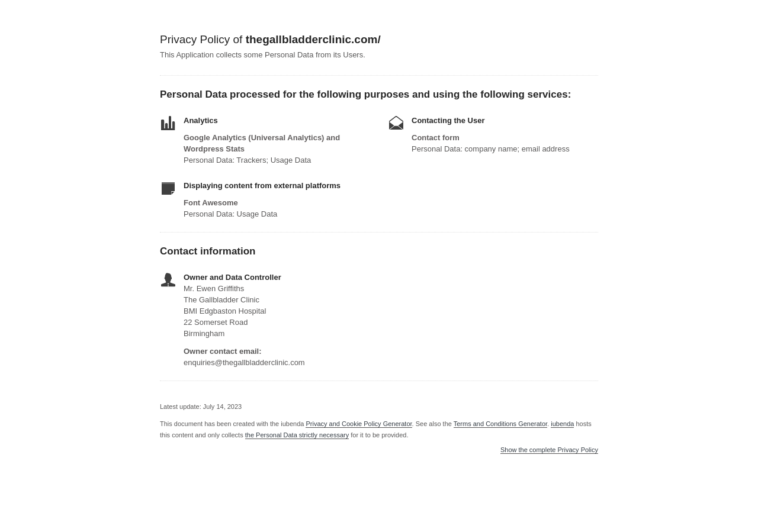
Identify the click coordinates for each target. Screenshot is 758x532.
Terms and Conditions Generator (500, 424)
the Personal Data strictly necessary (297, 435)
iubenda (562, 424)
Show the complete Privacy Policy (549, 450)
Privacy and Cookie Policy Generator (359, 424)
